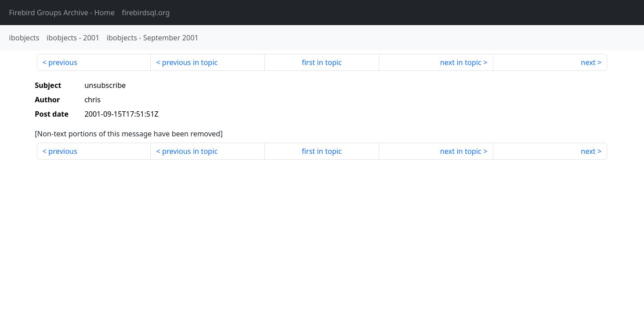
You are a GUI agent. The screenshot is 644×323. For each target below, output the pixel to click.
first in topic (322, 62)
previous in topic (190, 62)
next (588, 62)
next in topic (460, 62)
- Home (62, 13)
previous (63, 62)
